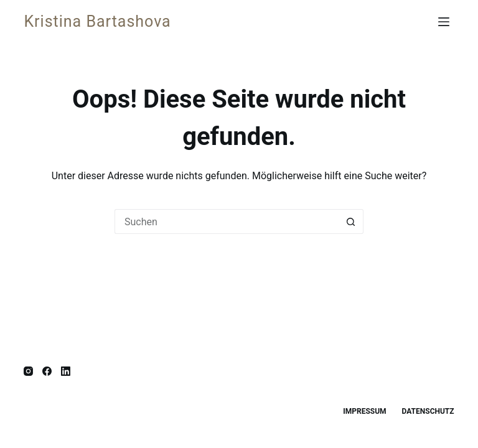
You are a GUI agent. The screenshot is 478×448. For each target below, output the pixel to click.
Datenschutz (428, 411)
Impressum (364, 411)
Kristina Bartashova (97, 21)
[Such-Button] (351, 222)
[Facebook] (47, 371)
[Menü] (446, 22)
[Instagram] (28, 371)
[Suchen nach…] (227, 222)
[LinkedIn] (66, 371)
